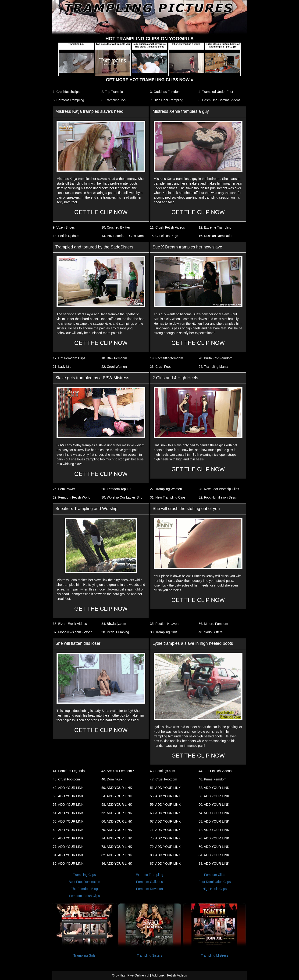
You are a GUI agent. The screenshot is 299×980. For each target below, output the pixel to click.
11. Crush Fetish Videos (167, 227)
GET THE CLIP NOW (101, 212)
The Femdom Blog (84, 889)
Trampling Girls (84, 955)
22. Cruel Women (114, 367)
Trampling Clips (84, 875)
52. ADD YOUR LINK (214, 788)
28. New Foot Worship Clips (219, 489)
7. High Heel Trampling (167, 100)
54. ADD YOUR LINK (117, 796)
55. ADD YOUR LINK (165, 796)
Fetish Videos (177, 975)
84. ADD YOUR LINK (214, 855)
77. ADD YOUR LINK (68, 847)
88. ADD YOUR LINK (214, 863)
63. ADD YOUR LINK (165, 813)
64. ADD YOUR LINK (214, 813)
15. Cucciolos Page (164, 236)
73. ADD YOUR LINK (68, 838)
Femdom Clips (215, 875)
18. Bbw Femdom (114, 358)
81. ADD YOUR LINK (68, 855)
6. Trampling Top (113, 100)
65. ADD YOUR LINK (68, 821)
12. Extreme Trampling (215, 227)
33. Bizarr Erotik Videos (70, 624)
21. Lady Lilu (62, 367)
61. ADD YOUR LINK (68, 813)
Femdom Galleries (149, 882)
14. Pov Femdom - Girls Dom (123, 236)
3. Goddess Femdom (165, 92)
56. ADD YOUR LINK (214, 796)
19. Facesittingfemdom (167, 358)
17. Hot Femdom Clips (69, 358)
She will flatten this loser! (78, 643)
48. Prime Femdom (212, 779)
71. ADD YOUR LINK (165, 830)
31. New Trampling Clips (168, 497)
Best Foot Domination (84, 882)
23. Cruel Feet (160, 367)
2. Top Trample (112, 92)
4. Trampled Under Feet (216, 92)
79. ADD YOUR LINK (165, 847)
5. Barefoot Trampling (68, 100)
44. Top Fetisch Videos (215, 771)
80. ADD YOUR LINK (214, 847)
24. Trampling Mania (213, 367)
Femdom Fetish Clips (84, 896)
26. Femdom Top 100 (117, 489)
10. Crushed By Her (116, 227)
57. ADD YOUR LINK (68, 805)
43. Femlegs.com (162, 771)
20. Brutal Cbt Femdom (215, 358)
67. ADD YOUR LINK (165, 821)
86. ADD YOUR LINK (117, 863)
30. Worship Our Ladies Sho (122, 497)
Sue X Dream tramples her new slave (187, 247)
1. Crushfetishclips (66, 92)
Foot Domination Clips (215, 882)
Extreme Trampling (149, 875)
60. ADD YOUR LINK (214, 805)
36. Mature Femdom (213, 624)
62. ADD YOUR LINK (117, 813)
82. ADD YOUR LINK (117, 855)
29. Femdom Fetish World (72, 497)
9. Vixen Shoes (64, 227)
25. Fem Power (64, 489)
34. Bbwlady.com (114, 624)
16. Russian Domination (216, 236)
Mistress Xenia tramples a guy (181, 111)
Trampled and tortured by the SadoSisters (94, 247)
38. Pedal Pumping (115, 632)
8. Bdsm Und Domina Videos (220, 100)
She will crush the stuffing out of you (186, 509)
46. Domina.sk (112, 779)
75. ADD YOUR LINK (165, 838)
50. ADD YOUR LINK (117, 788)
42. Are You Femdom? (118, 771)
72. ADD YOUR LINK (214, 830)
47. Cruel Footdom (164, 779)
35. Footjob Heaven (164, 624)
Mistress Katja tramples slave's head (89, 111)
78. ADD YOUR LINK (117, 847)
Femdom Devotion (149, 889)
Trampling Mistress (215, 955)
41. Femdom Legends (69, 771)
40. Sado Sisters (211, 632)
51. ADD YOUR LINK (165, 788)
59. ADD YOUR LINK (165, 805)
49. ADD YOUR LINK (68, 788)
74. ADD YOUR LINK (117, 838)
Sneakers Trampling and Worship (86, 509)
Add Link (158, 975)
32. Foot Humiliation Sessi (218, 497)
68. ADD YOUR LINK (214, 821)
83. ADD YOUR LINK (165, 855)
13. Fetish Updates (67, 236)
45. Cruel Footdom (66, 779)
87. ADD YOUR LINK (165, 863)
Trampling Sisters (149, 955)
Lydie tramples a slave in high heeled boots (193, 643)
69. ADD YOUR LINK (68, 830)
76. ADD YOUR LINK (214, 838)
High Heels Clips (215, 889)
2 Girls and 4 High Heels (175, 378)
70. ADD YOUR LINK (117, 830)
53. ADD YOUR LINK (68, 796)
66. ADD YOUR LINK (117, 821)
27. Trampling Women (166, 489)
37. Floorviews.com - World (73, 632)
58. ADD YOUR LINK (117, 805)
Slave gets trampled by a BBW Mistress (92, 378)
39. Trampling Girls (164, 632)
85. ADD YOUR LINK (68, 863)
